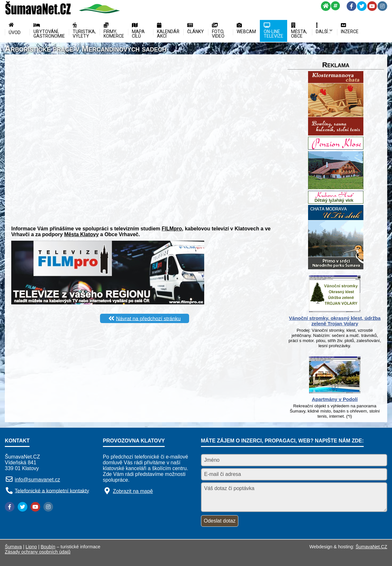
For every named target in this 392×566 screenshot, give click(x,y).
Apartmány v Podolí (335, 399)
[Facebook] (351, 6)
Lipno (31, 547)
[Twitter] (362, 6)
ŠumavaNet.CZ (371, 547)
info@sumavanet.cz (37, 480)
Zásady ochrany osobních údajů (38, 552)
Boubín (48, 547)
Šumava (13, 547)
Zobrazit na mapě (133, 491)
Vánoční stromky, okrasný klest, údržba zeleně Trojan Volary (335, 321)
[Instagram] (382, 6)
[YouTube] (372, 6)
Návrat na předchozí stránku (148, 318)
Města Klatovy (82, 234)
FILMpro (172, 229)
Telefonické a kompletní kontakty (52, 491)
